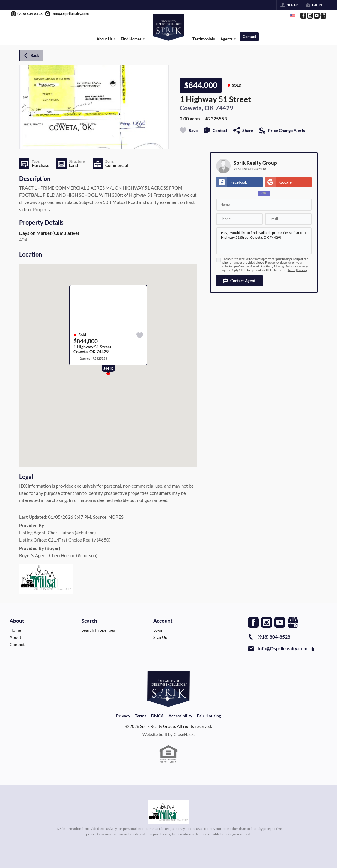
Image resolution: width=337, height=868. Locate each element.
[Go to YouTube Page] (316, 16)
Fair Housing (209, 716)
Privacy (302, 270)
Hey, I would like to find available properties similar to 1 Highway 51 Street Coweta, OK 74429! (264, 241)
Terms (291, 270)
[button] (239, 281)
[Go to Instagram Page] (310, 16)
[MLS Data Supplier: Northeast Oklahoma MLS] (169, 812)
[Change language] (292, 16)
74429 (224, 108)
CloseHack (184, 734)
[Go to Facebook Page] (303, 16)
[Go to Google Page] (323, 16)
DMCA (157, 716)
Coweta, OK (197, 108)
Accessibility (180, 716)
